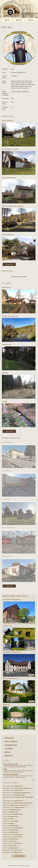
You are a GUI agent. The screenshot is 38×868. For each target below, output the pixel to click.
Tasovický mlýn (18, 828)
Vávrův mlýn (18, 850)
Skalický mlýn (18, 852)
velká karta (31, 622)
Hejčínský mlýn (14, 826)
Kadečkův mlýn (19, 790)
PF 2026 (5, 769)
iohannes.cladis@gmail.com (19, 72)
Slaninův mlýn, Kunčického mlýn (23, 803)
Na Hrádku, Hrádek (20, 795)
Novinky (6, 761)
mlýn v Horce (18, 837)
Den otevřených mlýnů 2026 (10, 764)
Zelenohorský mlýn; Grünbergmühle (24, 797)
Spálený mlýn (18, 786)
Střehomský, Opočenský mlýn (22, 793)
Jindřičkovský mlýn (19, 807)
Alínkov (12, 819)
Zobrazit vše (9, 264)
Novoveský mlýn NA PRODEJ (11, 774)
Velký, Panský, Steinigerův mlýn (23, 788)
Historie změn (19, 856)
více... (34, 779)
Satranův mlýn (18, 801)
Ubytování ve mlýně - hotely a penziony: (15, 596)
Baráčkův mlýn (14, 812)
